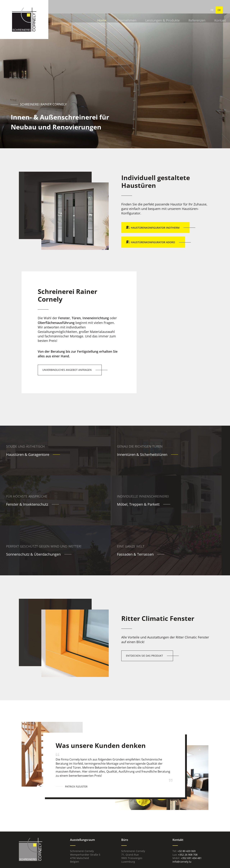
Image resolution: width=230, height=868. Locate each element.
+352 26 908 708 (188, 813)
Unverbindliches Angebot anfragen (67, 370)
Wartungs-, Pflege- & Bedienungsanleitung (185, 831)
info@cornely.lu (182, 820)
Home (84, 11)
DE (219, 11)
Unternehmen (107, 11)
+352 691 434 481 (191, 816)
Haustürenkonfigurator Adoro (153, 242)
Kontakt (199, 11)
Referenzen (177, 11)
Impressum (123, 858)
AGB (152, 858)
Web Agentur (110, 863)
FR (212, 11)
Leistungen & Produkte (143, 11)
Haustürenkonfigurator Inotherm (155, 228)
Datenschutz (140, 858)
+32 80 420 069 (187, 809)
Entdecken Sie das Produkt (144, 614)
